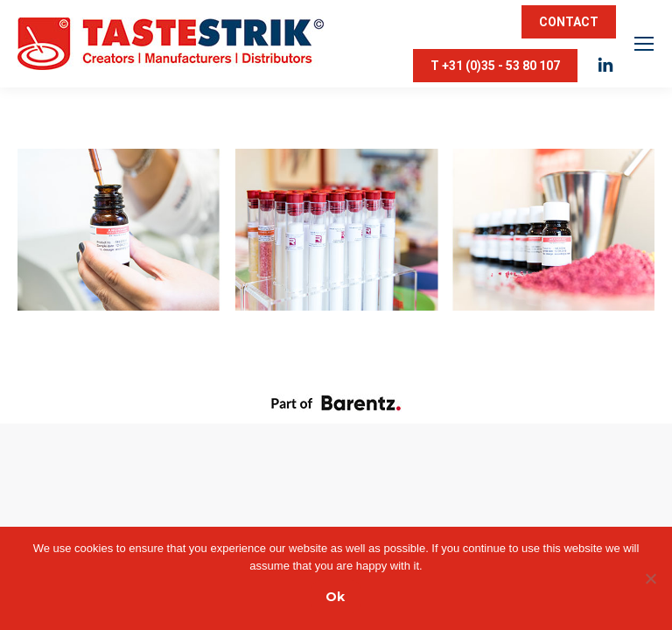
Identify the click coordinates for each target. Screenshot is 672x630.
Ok (335, 597)
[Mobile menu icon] (644, 44)
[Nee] (650, 578)
